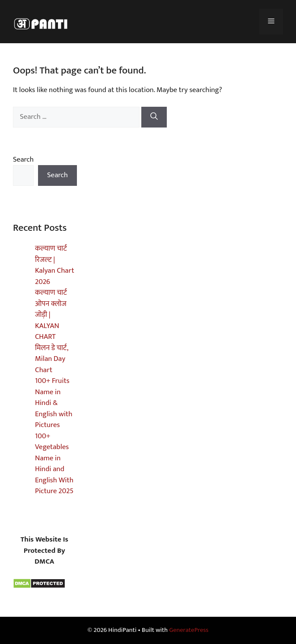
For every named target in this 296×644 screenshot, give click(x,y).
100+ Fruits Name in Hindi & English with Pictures (54, 403)
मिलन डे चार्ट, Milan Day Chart (52, 359)
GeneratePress (189, 630)
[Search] (154, 117)
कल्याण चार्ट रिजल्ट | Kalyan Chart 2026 (55, 265)
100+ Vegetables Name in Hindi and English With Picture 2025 (54, 464)
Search (23, 159)
